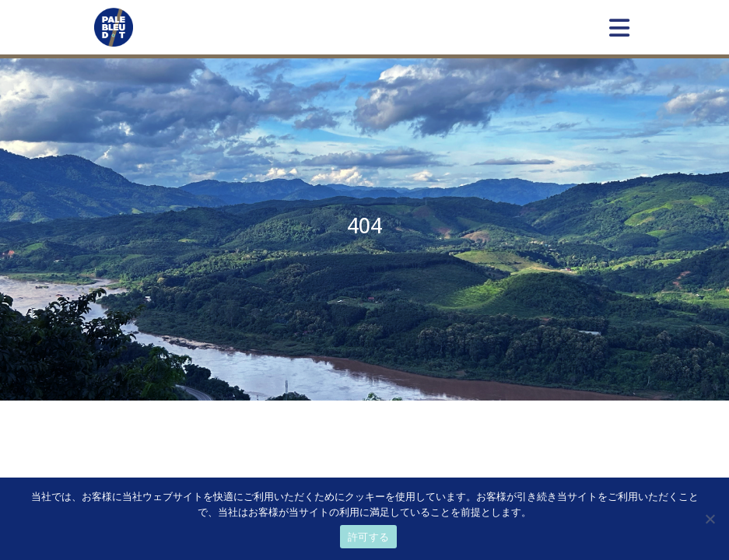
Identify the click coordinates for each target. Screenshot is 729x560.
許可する (368, 537)
